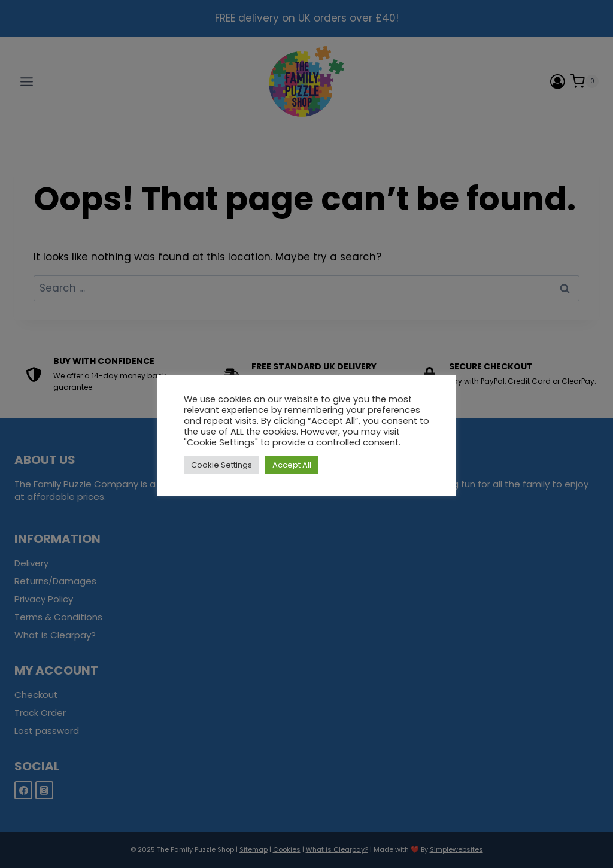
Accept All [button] (292, 465)
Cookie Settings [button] (221, 465)
